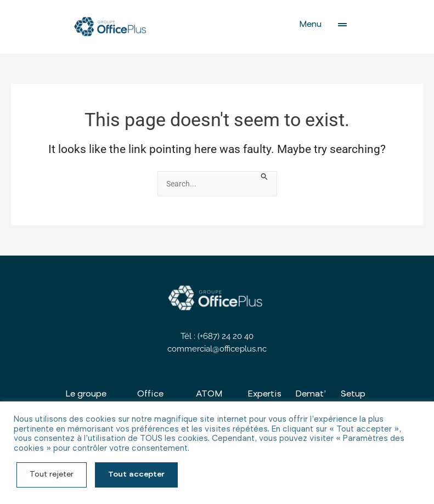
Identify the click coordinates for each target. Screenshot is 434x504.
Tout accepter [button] (136, 475)
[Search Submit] (264, 177)
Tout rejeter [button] (52, 475)
